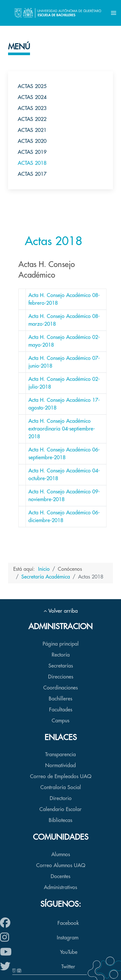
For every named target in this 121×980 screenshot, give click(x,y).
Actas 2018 (32, 163)
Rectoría (61, 655)
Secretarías (61, 666)
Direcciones (61, 677)
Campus (60, 721)
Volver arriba (61, 611)
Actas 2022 (32, 119)
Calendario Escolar (60, 809)
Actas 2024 (32, 97)
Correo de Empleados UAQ (61, 777)
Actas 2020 (32, 141)
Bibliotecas (60, 820)
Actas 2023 (32, 108)
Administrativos (60, 887)
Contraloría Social (61, 787)
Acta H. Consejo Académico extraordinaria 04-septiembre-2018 (62, 429)
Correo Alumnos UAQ (61, 866)
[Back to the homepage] (58, 13)
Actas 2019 (32, 152)
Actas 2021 (32, 130)
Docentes (60, 876)
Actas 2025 (32, 86)
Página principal (61, 644)
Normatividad (60, 766)
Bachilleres (60, 699)
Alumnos (61, 855)
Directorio (61, 798)
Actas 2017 (32, 174)
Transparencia (60, 755)
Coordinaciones (60, 688)
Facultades (61, 710)
